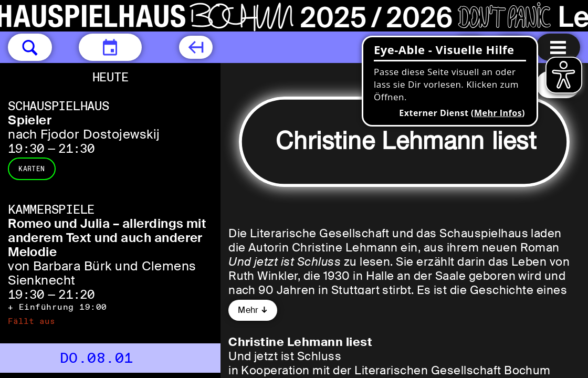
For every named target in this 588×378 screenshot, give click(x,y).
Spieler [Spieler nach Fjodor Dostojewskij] (30, 120)
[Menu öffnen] (558, 47)
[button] (30, 47)
